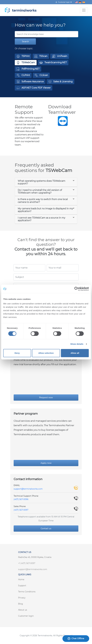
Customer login (26, 616)
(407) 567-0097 (21, 510)
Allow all (75, 353)
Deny (17, 353)
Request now (46, 398)
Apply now (46, 463)
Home (21, 579)
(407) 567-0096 (21, 499)
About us (23, 610)
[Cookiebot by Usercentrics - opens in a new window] (76, 289)
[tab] (46, 182)
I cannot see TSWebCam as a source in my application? (41, 219)
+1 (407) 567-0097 (27, 563)
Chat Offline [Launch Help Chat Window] (76, 638)
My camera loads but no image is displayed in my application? (45, 210)
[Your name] (29, 268)
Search (25, 42)
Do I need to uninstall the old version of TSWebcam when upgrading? (40, 191)
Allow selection (46, 353)
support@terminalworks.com (28, 489)
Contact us (46, 529)
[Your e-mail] (63, 268)
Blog (21, 604)
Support (22, 586)
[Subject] (46, 277)
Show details (77, 344)
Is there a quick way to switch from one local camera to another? (43, 201)
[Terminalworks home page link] (21, 10)
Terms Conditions (27, 592)
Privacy (22, 598)
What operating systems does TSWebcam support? (41, 182)
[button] (23, 56)
